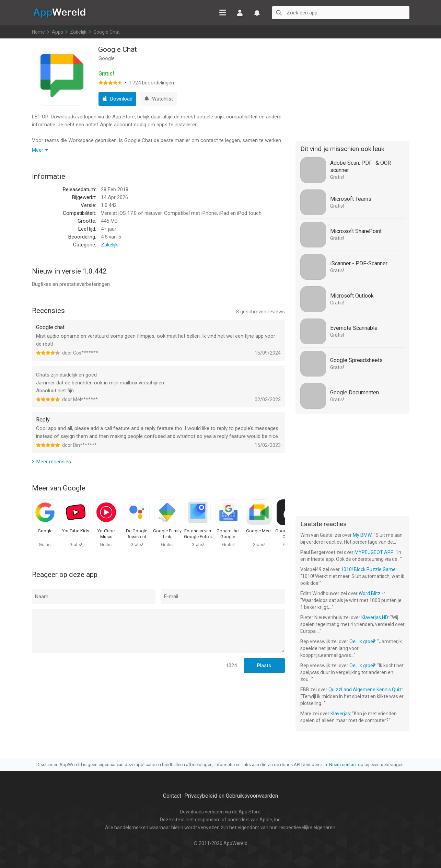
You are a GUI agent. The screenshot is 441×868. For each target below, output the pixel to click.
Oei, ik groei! (362, 641)
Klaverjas (340, 714)
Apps (57, 32)
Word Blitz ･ (371, 593)
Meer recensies (54, 462)
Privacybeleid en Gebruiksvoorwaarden (231, 796)
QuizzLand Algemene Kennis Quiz (365, 690)
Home (38, 32)
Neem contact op (346, 765)
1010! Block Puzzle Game (368, 569)
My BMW (362, 535)
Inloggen (240, 13)
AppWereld (59, 12)
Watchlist (257, 13)
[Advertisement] (352, 89)
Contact (172, 796)
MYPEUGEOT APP (374, 552)
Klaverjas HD (375, 617)
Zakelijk (78, 32)
